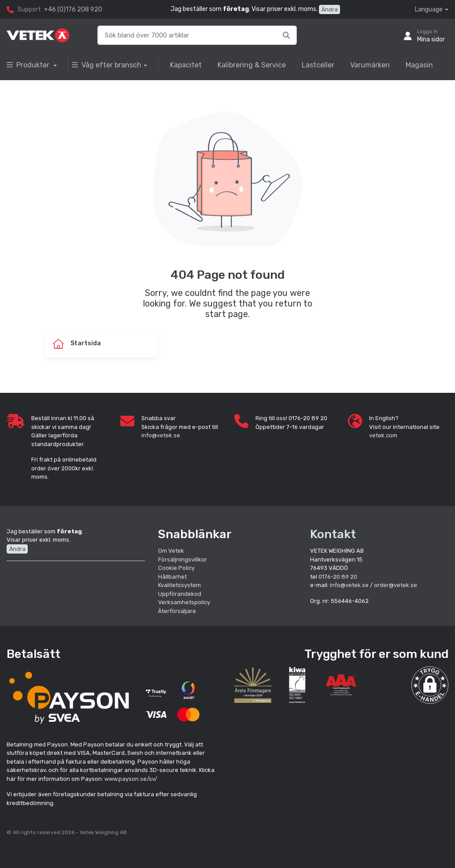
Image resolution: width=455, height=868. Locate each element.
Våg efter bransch (107, 65)
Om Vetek (171, 551)
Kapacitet (186, 65)
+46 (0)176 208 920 (73, 9)
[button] (430, 685)
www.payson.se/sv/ (131, 779)
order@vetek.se (396, 585)
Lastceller (318, 65)
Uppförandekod (180, 594)
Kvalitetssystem (179, 585)
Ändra (329, 9)
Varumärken (370, 65)
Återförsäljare (177, 611)
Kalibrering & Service (252, 65)
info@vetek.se (161, 435)
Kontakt (333, 534)
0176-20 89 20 (338, 577)
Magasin (419, 65)
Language (429, 9)
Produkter (29, 65)
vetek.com (383, 435)
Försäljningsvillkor (183, 560)
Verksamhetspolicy (184, 602)
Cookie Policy (176, 568)
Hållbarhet (172, 577)
